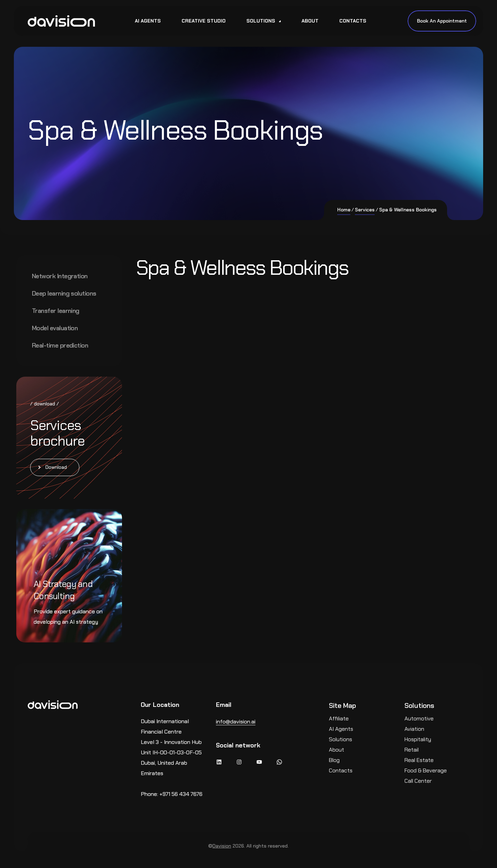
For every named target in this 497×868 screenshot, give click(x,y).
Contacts (341, 770)
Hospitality (418, 739)
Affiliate (339, 718)
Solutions (341, 739)
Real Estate (419, 760)
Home (344, 210)
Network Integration (60, 276)
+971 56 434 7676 (181, 794)
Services (365, 210)
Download (56, 467)
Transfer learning (56, 311)
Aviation (414, 729)
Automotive (419, 718)
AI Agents (341, 729)
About (337, 750)
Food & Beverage (426, 770)
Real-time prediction (60, 345)
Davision (222, 846)
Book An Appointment (442, 21)
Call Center (418, 781)
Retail (412, 750)
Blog (334, 760)
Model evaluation (55, 328)
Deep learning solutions (64, 293)
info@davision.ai (236, 722)
